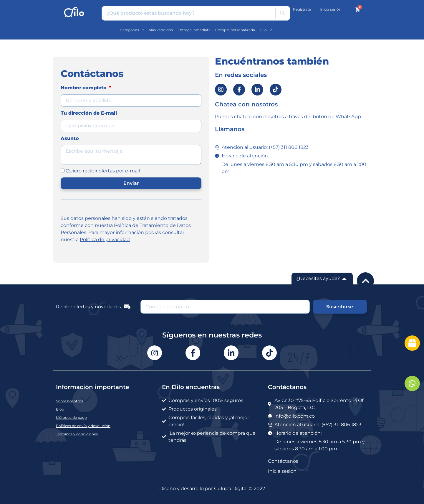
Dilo (266, 30)
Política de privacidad (105, 239)
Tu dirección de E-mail (89, 113)
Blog (60, 409)
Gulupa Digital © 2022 (240, 489)
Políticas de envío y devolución (83, 426)
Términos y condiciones (77, 434)
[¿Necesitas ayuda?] (344, 279)
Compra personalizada (235, 30)
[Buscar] (282, 13)
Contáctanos (283, 461)
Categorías (132, 30)
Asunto (70, 138)
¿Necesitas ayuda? (318, 278)
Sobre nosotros (69, 401)
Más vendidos (161, 30)
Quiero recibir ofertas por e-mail (103, 171)
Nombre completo (84, 88)
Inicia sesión (331, 9)
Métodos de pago (71, 417)
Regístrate (302, 9)
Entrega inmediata (194, 30)
